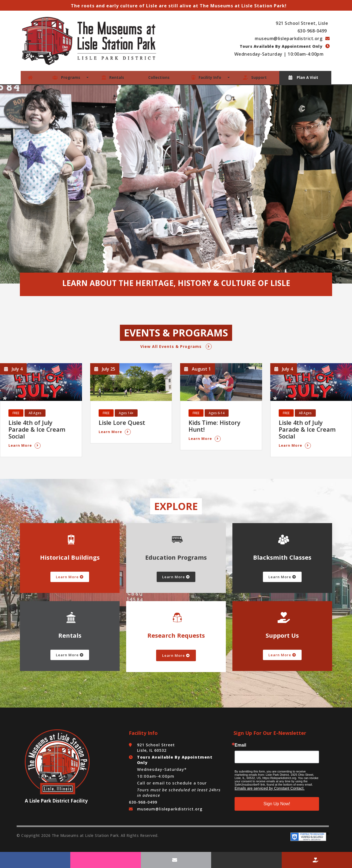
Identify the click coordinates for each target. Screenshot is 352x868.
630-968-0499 (313, 31)
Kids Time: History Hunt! (221, 422)
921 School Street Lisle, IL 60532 (156, 739)
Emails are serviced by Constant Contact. (270, 780)
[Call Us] (246, 860)
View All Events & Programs (176, 346)
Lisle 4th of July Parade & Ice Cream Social (39, 425)
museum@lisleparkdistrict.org (289, 38)
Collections (159, 77)
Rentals (112, 77)
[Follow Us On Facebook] (35, 860)
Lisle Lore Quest (120, 422)
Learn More (25, 437)
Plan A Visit (304, 77)
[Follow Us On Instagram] (105, 860)
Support (255, 77)
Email (240, 737)
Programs (67, 77)
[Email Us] (176, 860)
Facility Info (207, 77)
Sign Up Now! (277, 796)
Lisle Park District (49, 793)
